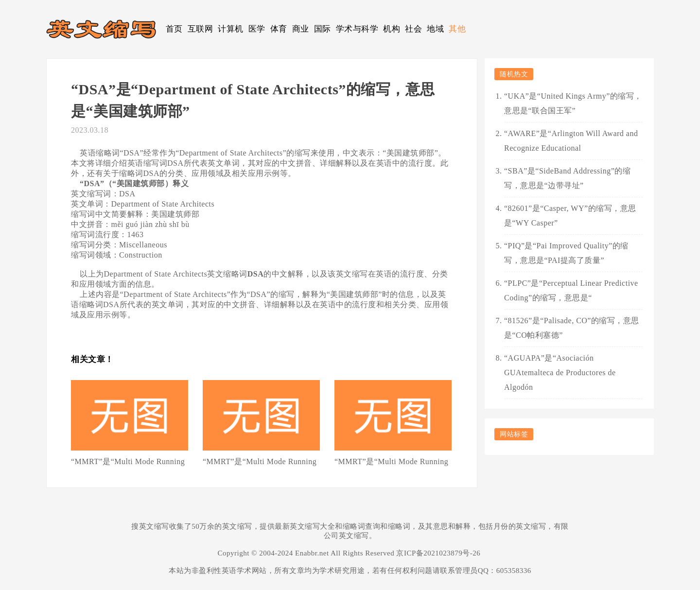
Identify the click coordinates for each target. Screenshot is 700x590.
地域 (435, 29)
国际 (323, 29)
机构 (392, 29)
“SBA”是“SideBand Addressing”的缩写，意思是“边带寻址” (567, 178)
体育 (279, 29)
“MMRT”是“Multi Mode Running (128, 461)
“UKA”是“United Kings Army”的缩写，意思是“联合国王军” (573, 103)
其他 (457, 29)
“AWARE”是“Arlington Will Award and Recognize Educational (571, 141)
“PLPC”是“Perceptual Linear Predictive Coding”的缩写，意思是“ (571, 290)
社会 (413, 29)
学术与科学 (357, 29)
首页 (174, 29)
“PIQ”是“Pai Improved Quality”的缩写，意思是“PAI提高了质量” (566, 253)
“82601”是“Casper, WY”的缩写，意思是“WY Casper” (570, 216)
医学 (257, 29)
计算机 (231, 29)
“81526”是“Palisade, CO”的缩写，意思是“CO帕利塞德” (572, 328)
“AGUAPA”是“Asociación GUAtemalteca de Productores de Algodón (560, 373)
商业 (301, 29)
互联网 (201, 29)
